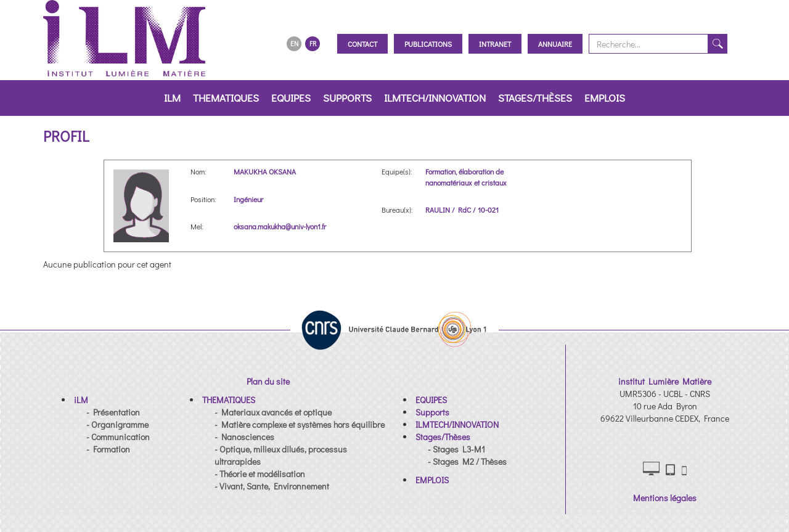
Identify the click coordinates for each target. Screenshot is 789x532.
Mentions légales (665, 498)
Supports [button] (347, 98)
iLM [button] (172, 98)
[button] (81, 400)
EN (294, 43)
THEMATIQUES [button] (226, 98)
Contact (362, 44)
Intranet (495, 44)
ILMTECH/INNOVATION (435, 98)
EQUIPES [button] (291, 98)
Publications (428, 44)
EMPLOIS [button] (605, 98)
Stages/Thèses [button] (535, 98)
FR (313, 43)
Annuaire (555, 44)
